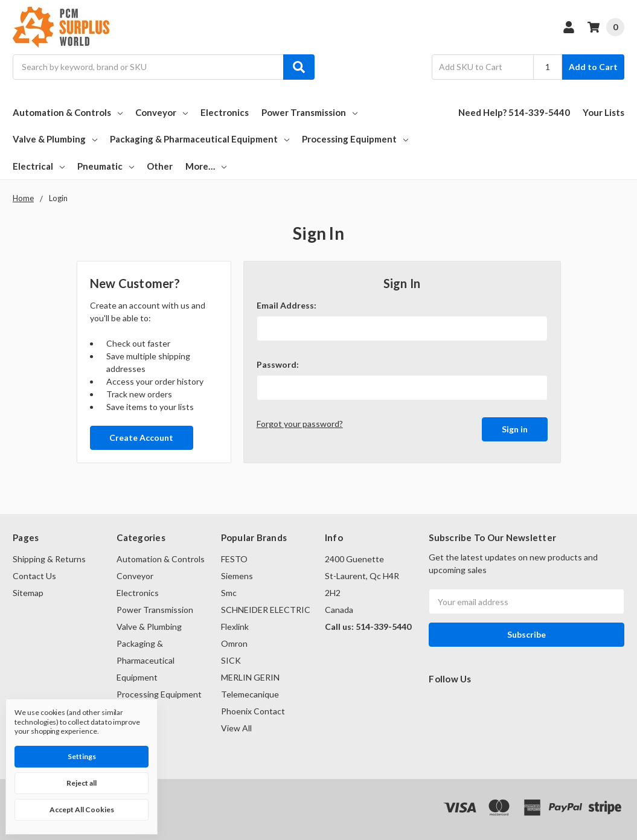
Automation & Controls (68, 112)
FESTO (234, 559)
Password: (278, 364)
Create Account (141, 438)
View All (236, 728)
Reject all (82, 783)
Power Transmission (309, 112)
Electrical (39, 166)
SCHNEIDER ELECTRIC (266, 610)
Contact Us (34, 576)
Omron (234, 643)
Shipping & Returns (49, 559)
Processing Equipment (355, 139)
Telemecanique (250, 694)
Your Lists (603, 112)
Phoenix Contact (253, 711)
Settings (82, 756)
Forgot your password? (300, 424)
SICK (231, 660)
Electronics (225, 112)
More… (206, 166)
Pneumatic (106, 166)
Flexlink (235, 627)
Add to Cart (593, 67)
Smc (229, 593)
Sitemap (28, 593)
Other (160, 166)
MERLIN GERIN (250, 677)
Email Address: (286, 305)
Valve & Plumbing (55, 139)
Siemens (237, 576)
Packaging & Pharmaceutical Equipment (200, 139)
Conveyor (162, 112)
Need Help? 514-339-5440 (514, 112)
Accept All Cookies (82, 810)
